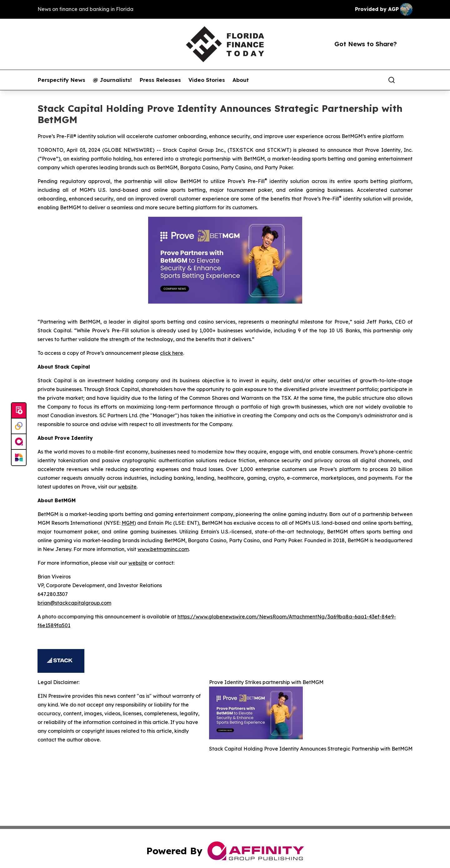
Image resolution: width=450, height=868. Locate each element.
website (127, 487)
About (241, 80)
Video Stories (207, 80)
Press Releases (160, 80)
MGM (128, 523)
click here (172, 353)
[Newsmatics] (19, 458)
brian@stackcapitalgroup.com (74, 603)
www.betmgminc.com (163, 549)
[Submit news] (19, 411)
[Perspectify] (19, 426)
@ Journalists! (112, 80)
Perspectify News (61, 80)
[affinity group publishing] (19, 442)
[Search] (392, 80)
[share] (408, 80)
